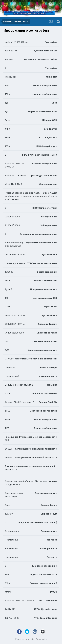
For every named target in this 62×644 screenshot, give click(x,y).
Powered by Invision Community (31, 639)
